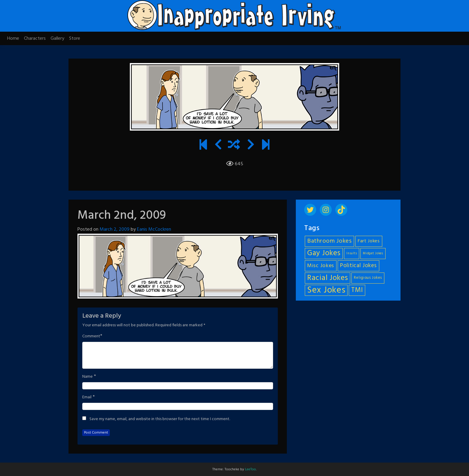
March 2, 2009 (115, 229)
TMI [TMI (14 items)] (357, 290)
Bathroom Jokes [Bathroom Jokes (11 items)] (329, 241)
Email (87, 397)
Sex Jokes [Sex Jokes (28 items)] (326, 290)
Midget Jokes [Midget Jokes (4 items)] (373, 254)
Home (13, 39)
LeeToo (251, 469)
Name (87, 377)
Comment (91, 336)
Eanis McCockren (154, 229)
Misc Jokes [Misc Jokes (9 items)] (321, 266)
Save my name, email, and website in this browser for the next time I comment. (160, 419)
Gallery (57, 39)
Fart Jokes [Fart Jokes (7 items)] (369, 241)
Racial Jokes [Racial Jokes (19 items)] (328, 278)
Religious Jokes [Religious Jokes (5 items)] (368, 278)
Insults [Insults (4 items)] (352, 254)
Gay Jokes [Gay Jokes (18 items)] (324, 254)
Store (75, 39)
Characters (35, 39)
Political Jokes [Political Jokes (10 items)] (358, 266)
